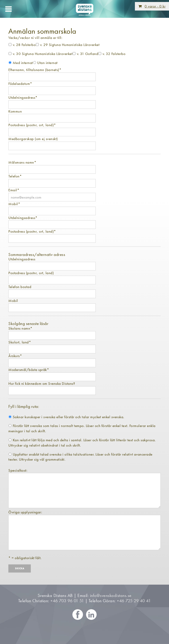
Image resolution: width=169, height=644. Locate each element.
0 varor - (155, 6)
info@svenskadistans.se (111, 595)
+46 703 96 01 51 (67, 601)
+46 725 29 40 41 (134, 601)
